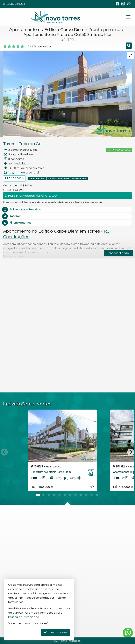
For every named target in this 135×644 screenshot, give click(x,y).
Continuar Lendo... (118, 253)
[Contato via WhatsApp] (128, 633)
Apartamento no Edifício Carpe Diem (47, 30)
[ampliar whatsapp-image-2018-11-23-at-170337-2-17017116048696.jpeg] (66, 94)
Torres (9, 144)
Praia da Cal (30, 144)
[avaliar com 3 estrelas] (14, 46)
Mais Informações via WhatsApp (31, 196)
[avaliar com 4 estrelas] (18, 46)
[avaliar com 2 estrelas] (9, 46)
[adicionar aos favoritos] (103, 488)
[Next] (107, 436)
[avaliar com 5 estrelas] (22, 46)
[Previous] (28, 436)
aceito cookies (56, 632)
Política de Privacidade (24, 617)
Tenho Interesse (68, 641)
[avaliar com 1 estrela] (5, 46)
